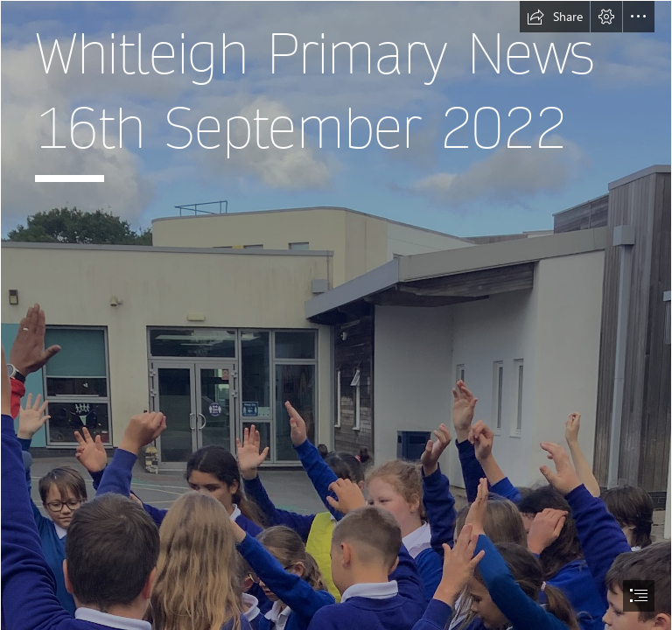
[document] (336, 315)
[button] (555, 17)
